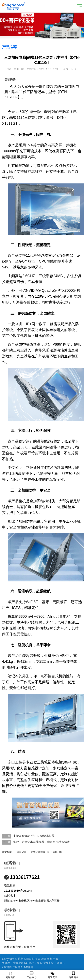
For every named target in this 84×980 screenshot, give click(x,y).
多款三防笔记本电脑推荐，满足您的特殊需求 (41, 842)
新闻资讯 (53, 975)
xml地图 (7, 967)
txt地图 (28, 967)
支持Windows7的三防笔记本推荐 (34, 836)
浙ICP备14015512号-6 (28, 963)
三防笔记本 (20, 852)
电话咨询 (73, 975)
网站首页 (11, 975)
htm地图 (18, 967)
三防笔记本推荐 (37, 852)
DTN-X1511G (55, 852)
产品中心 (32, 975)
